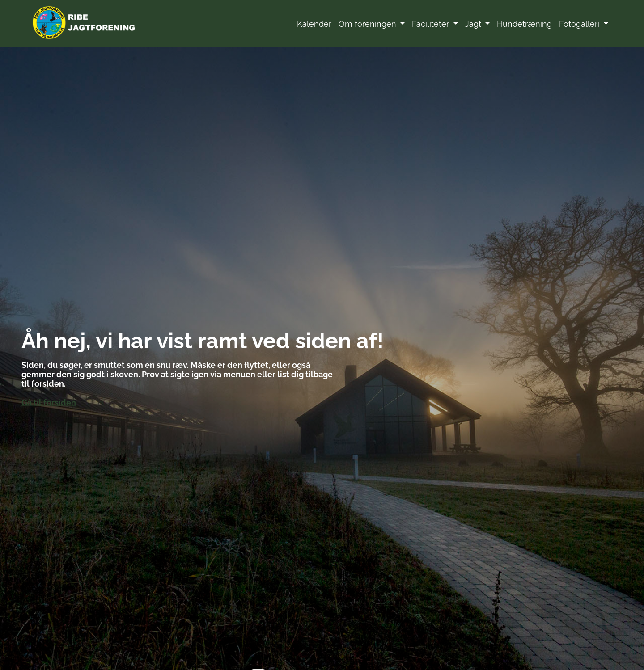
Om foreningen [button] (369, 24)
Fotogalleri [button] (580, 24)
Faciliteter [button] (432, 24)
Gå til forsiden (49, 402)
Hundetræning (524, 24)
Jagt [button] (474, 24)
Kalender (314, 24)
